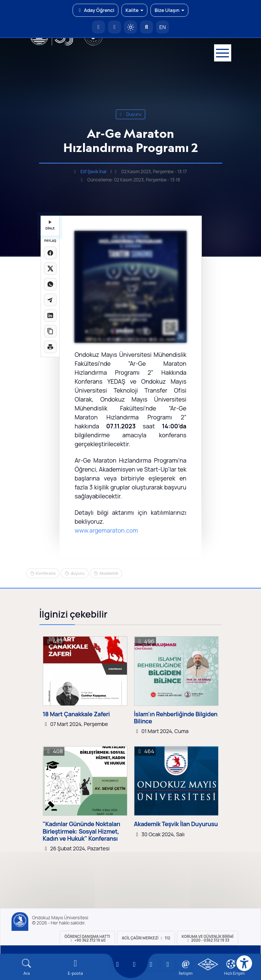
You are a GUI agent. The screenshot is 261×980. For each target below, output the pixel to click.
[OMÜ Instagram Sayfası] (151, 964)
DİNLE (50, 226)
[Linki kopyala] (50, 331)
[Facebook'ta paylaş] (50, 253)
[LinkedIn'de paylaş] (50, 315)
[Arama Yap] (147, 27)
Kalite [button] (134, 10)
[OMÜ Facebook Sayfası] (185, 964)
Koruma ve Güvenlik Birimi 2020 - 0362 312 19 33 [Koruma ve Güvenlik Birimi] (208, 938)
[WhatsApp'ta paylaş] (50, 284)
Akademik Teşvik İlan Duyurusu (176, 824)
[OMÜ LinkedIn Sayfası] (134, 964)
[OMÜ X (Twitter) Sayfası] (168, 964)
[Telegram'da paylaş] (50, 300)
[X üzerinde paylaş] (50, 269)
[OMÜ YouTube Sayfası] (118, 964)
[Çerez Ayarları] (231, 964)
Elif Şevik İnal (93, 172)
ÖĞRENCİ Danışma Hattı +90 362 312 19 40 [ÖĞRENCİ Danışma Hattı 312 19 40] (87, 938)
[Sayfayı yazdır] (50, 347)
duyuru (131, 114)
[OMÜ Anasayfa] (98, 27)
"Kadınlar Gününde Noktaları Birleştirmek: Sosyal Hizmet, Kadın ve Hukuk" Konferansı (82, 831)
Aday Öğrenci (96, 10)
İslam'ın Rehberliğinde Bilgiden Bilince (176, 718)
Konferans (46, 573)
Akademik (109, 573)
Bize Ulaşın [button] (169, 10)
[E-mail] (75, 967)
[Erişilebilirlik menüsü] (244, 963)
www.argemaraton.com (106, 530)
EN (163, 27)
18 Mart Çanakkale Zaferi (76, 714)
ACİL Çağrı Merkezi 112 (146, 938)
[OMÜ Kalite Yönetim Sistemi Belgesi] (208, 964)
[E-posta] (114, 27)
